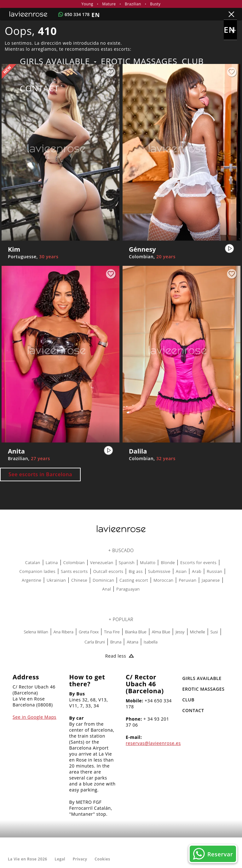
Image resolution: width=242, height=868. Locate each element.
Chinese (79, 580)
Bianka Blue (136, 632)
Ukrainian (56, 580)
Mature (109, 4)
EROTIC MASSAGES (139, 61)
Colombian (74, 562)
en (230, 32)
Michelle (198, 632)
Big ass (135, 571)
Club (193, 61)
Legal (60, 859)
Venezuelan (102, 562)
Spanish (127, 562)
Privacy (80, 859)
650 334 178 (77, 14)
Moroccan (163, 580)
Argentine (32, 580)
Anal (107, 589)
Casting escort (134, 580)
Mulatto (148, 562)
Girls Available (58, 61)
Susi (214, 632)
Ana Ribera (63, 632)
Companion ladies (37, 571)
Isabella (151, 642)
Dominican (103, 580)
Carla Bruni (95, 642)
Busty (155, 4)
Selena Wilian (36, 632)
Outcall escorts (108, 571)
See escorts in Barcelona (40, 474)
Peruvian (187, 580)
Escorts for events (198, 562)
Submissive (159, 571)
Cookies (102, 859)
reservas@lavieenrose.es (153, 743)
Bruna (116, 642)
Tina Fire (112, 632)
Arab (197, 571)
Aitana (133, 642)
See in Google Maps (35, 717)
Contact (40, 88)
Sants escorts (74, 571)
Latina (52, 562)
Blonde (168, 562)
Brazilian (133, 4)
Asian (181, 571)
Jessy (180, 632)
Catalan (33, 562)
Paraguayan (128, 589)
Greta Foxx (89, 632)
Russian (214, 571)
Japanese (211, 580)
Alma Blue (161, 632)
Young (87, 4)
